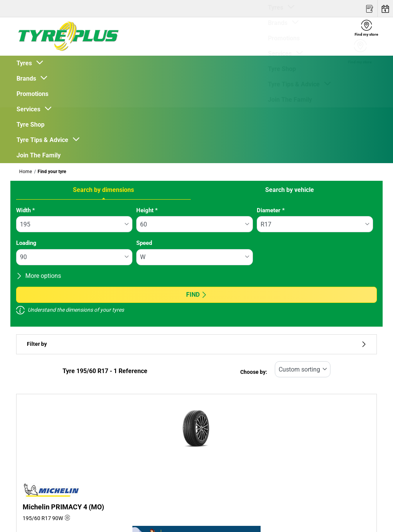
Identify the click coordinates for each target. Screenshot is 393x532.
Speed (144, 243)
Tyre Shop (31, 125)
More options (39, 276)
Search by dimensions (103, 190)
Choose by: (254, 372)
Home (26, 172)
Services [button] (30, 109)
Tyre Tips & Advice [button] (44, 140)
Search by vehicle (290, 190)
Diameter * (271, 210)
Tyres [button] (26, 63)
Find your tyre (52, 172)
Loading (26, 243)
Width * (26, 210)
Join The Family (39, 155)
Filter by (196, 344)
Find (197, 295)
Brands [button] (28, 78)
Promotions (32, 94)
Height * (147, 210)
